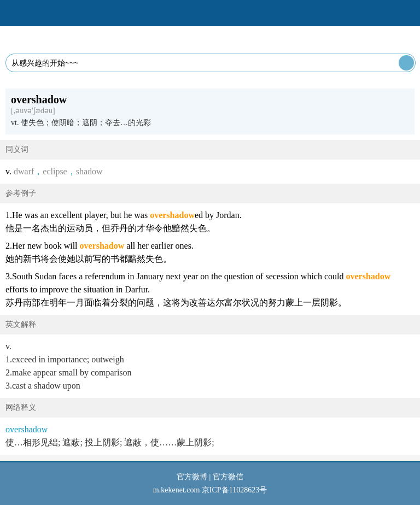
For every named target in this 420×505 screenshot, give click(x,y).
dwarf (24, 171)
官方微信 (228, 477)
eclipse (55, 171)
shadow (89, 171)
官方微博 (192, 477)
